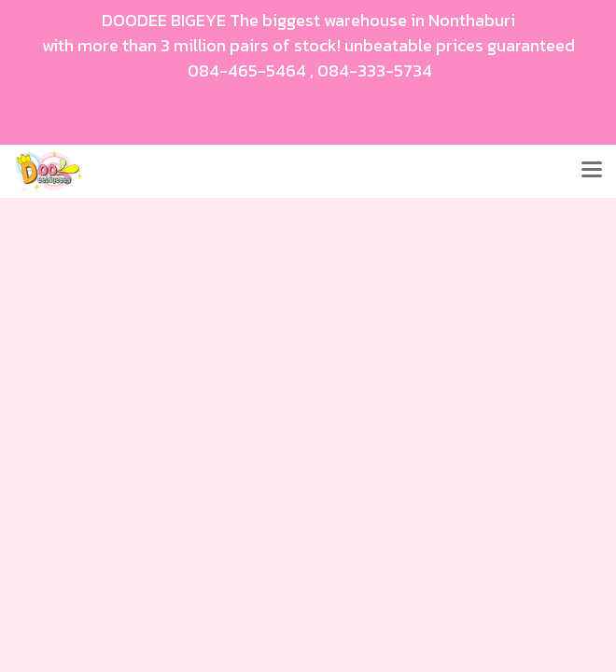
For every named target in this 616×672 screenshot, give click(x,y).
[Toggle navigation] (592, 171)
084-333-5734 (375, 70)
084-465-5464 (247, 70)
